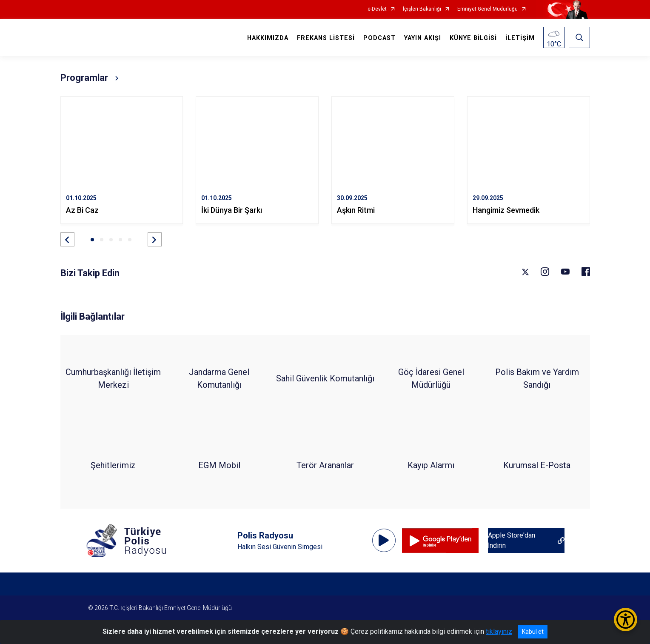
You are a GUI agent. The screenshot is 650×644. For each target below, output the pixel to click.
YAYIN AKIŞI (423, 38)
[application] (384, 541)
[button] (67, 239)
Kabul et (533, 632)
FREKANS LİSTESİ (326, 38)
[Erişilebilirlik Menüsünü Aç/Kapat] (626, 620)
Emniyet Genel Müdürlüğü (487, 9)
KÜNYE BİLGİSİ (473, 38)
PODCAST (379, 38)
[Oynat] (384, 541)
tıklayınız (499, 631)
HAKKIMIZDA (268, 38)
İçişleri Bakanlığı (422, 9)
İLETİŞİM (520, 38)
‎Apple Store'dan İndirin (512, 540)
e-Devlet (377, 9)
